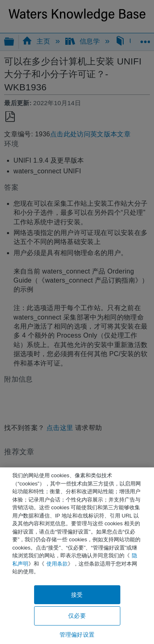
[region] (77, 556)
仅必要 (77, 616)
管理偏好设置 (77, 635)
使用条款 (57, 564)
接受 (77, 595)
